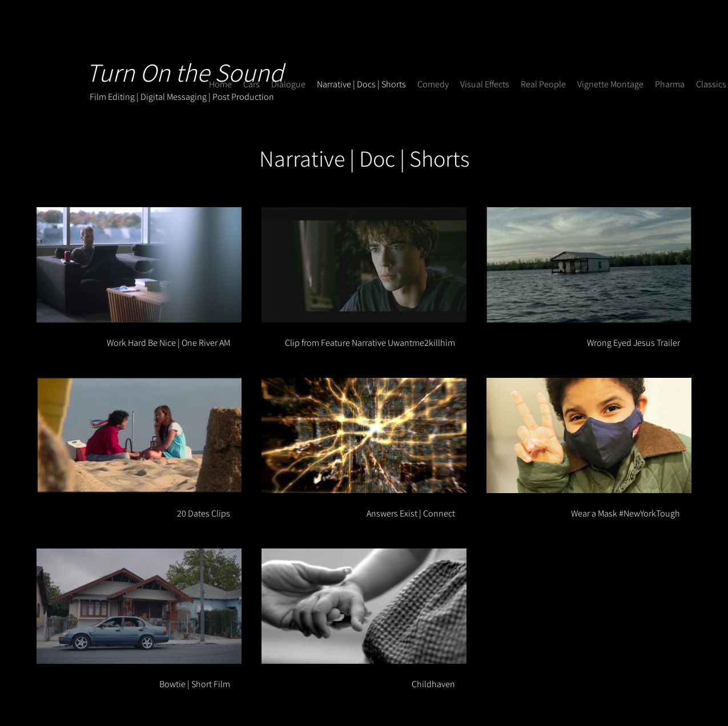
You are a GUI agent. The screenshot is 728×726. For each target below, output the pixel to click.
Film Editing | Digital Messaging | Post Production (180, 97)
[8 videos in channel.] (364, 449)
